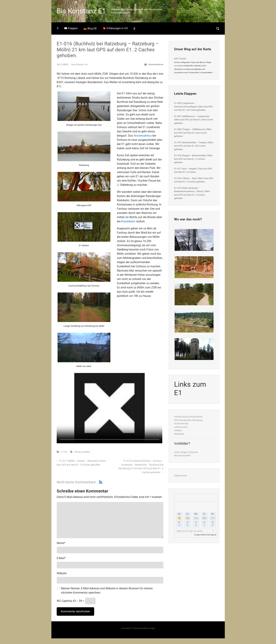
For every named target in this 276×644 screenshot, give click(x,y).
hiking (77, 452)
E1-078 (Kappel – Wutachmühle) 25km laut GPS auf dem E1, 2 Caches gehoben (193, 159)
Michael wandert (182, 455)
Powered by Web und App (143, 628)
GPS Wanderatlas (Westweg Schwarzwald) (188, 422)
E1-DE (64, 452)
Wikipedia (179, 434)
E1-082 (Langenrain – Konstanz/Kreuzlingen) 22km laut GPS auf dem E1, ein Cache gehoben (193, 107)
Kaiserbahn (128, 221)
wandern (86, 452)
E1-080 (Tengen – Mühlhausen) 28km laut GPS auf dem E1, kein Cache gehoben (193, 133)
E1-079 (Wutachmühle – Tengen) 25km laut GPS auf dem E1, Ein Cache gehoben (194, 146)
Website (62, 573)
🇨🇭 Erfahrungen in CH (115, 28)
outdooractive (181, 427)
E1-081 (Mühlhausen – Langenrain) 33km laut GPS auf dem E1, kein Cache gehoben (194, 120)
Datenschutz (180, 476)
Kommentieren (156, 64)
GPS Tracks (180, 59)
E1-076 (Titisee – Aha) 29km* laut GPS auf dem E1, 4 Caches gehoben (194, 180)
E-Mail (61, 558)
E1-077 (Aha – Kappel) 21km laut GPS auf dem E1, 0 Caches (193, 170)
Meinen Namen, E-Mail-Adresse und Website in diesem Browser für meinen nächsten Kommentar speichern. (107, 590)
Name (61, 543)
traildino (178, 430)
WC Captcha (64, 601)
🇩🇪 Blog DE (90, 28)
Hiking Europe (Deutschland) (188, 417)
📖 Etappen (71, 28)
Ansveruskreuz (143, 136)
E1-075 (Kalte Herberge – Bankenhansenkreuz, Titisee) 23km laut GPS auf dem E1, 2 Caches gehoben (192, 193)
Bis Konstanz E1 (81, 11)
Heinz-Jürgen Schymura (186, 452)
